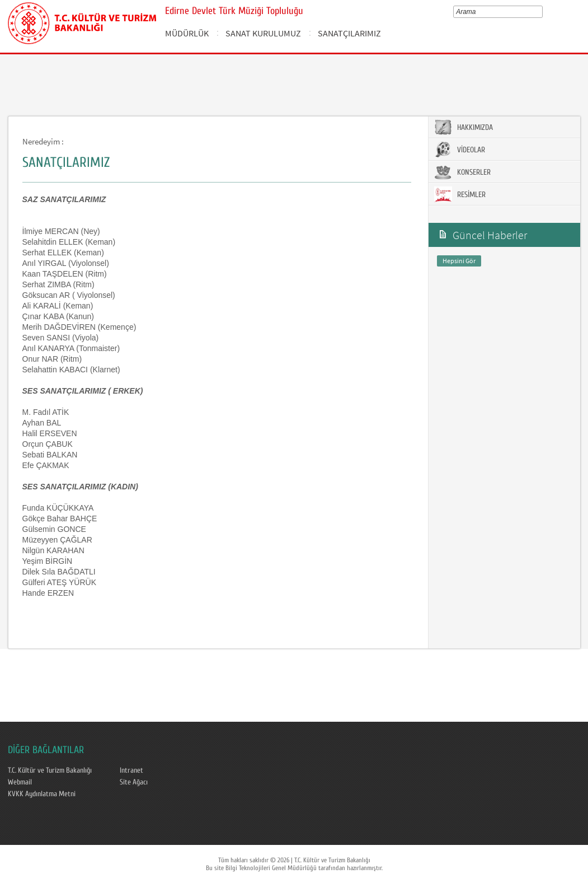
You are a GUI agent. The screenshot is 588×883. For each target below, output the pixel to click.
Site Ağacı (134, 782)
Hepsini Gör (459, 261)
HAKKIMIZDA (464, 127)
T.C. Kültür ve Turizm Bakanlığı (50, 770)
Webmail (20, 782)
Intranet (131, 770)
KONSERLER (462, 172)
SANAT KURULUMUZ (263, 33)
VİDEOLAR (460, 149)
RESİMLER (460, 194)
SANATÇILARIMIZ (349, 33)
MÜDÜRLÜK (187, 33)
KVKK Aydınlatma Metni (42, 794)
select (542, 12)
